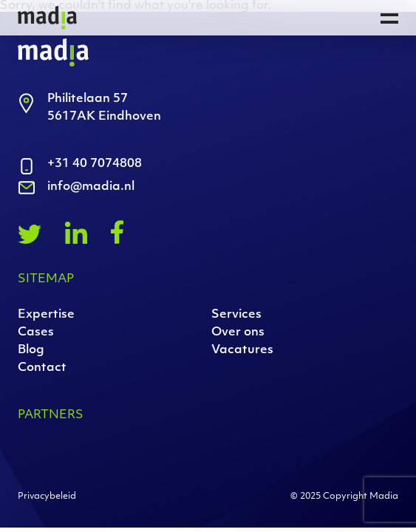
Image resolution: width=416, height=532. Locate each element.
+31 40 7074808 (95, 164)
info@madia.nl (91, 187)
